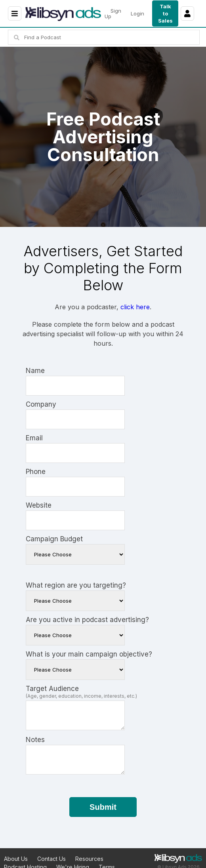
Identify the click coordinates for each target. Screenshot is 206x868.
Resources (89, 859)
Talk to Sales (165, 13)
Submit (103, 807)
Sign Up (113, 13)
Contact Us (51, 859)
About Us (16, 859)
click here (135, 307)
